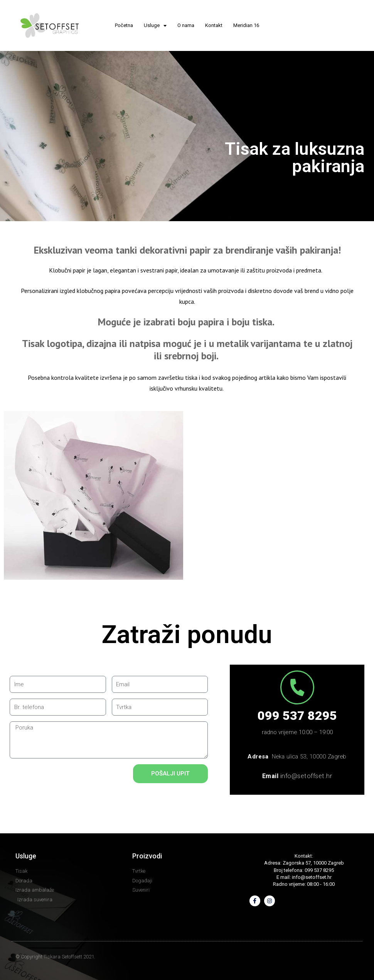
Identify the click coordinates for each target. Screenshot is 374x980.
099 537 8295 (297, 716)
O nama (186, 25)
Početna (124, 25)
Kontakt (214, 25)
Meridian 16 (246, 25)
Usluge (155, 26)
